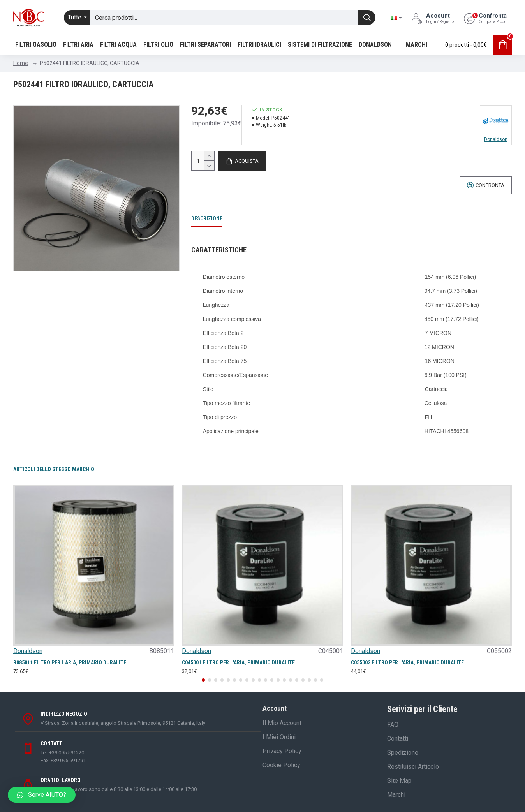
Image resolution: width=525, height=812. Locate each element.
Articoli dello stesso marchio (54, 469)
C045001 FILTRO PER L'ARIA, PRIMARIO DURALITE (238, 662)
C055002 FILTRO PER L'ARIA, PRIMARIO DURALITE (407, 662)
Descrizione (207, 218)
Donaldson (28, 651)
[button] (203, 680)
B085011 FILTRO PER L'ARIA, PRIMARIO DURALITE (70, 662)
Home (21, 63)
